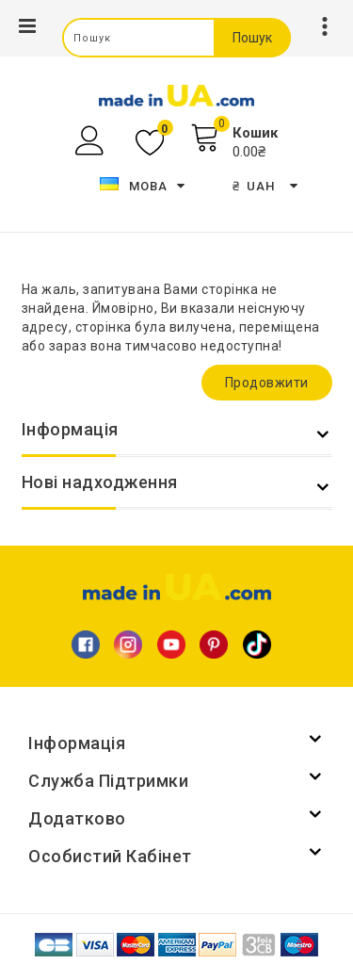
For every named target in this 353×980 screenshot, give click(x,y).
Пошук (252, 38)
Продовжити (267, 383)
